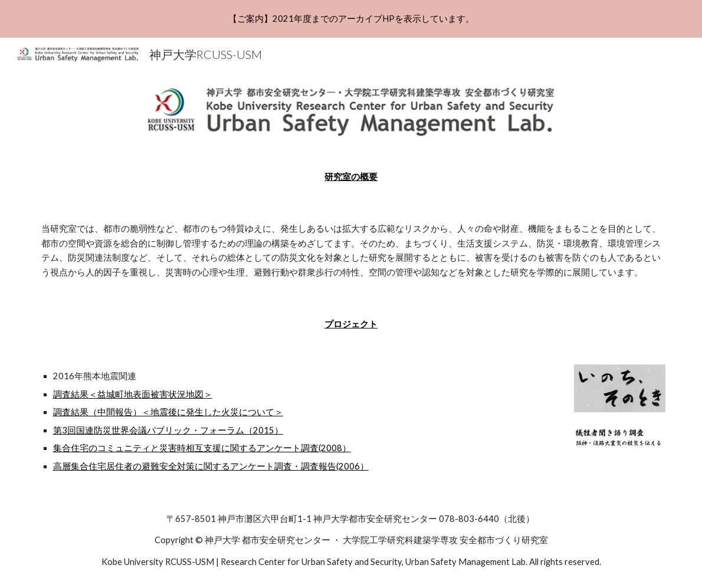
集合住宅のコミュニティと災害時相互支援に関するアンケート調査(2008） (202, 448)
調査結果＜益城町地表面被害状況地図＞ (133, 394)
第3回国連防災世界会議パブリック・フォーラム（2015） (168, 430)
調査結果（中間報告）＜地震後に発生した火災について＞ (168, 412)
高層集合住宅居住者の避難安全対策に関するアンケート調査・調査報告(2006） (211, 466)
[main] (351, 177)
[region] (351, 19)
